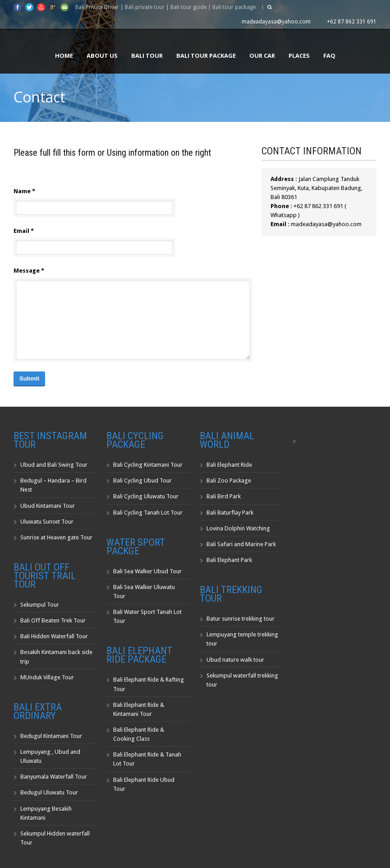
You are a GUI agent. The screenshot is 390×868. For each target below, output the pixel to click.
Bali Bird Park (224, 496)
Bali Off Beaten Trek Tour (53, 620)
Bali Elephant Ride (229, 465)
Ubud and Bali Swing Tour (54, 465)
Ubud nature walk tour (235, 660)
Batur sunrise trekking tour (241, 619)
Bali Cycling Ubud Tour (142, 480)
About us (102, 56)
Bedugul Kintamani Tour (51, 736)
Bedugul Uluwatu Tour (49, 792)
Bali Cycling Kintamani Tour (148, 465)
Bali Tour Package (206, 56)
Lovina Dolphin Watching (238, 528)
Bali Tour (147, 56)
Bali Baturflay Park (230, 513)
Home (64, 56)
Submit (29, 378)
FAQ (329, 56)
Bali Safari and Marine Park (241, 544)
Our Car (262, 56)
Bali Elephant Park (229, 560)
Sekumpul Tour (40, 605)
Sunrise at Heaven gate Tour (56, 537)
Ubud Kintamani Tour (48, 506)
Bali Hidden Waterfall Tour (54, 636)
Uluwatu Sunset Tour (47, 522)
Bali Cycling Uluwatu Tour (146, 496)
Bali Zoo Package (229, 480)
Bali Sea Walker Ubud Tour (147, 571)
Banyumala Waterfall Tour (54, 777)
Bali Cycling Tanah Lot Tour (148, 513)
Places (299, 56)
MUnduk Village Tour (47, 677)
